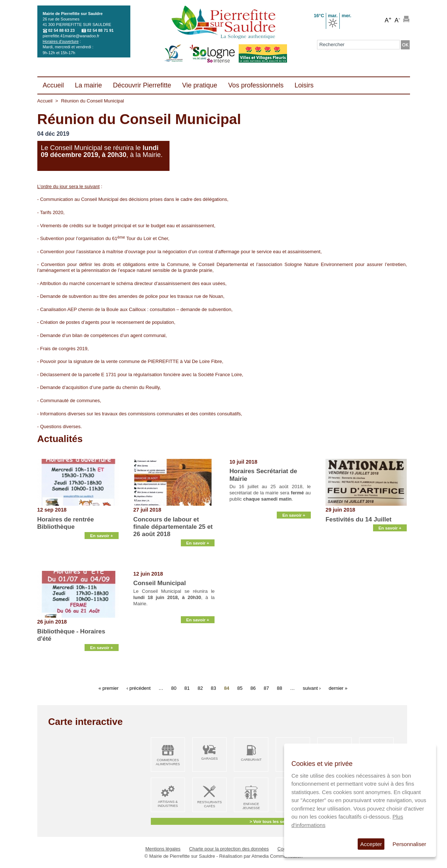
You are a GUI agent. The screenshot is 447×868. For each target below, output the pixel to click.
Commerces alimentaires (168, 762)
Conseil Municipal (160, 583)
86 (253, 688)
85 (240, 688)
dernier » (338, 688)
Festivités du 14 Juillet (358, 519)
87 (266, 688)
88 (279, 688)
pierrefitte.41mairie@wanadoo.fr (71, 36)
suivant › (312, 688)
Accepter (371, 844)
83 (213, 688)
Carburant (251, 760)
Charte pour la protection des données (229, 849)
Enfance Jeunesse (251, 806)
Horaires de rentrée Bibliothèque (66, 523)
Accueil (45, 101)
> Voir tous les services (273, 821)
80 (174, 688)
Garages (210, 759)
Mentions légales (163, 849)
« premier (109, 688)
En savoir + (102, 562)
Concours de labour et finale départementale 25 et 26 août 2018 (173, 527)
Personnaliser (409, 844)
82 (200, 688)
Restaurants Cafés (210, 804)
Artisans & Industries (168, 804)
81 (187, 688)
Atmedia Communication (277, 856)
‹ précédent (138, 688)
